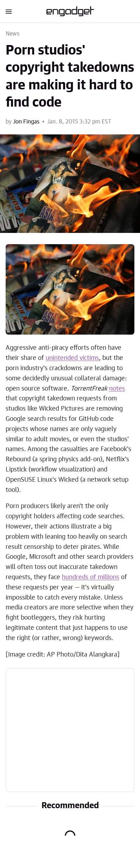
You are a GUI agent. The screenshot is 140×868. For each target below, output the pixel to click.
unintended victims (72, 358)
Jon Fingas (26, 122)
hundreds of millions (91, 577)
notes (117, 389)
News (12, 34)
